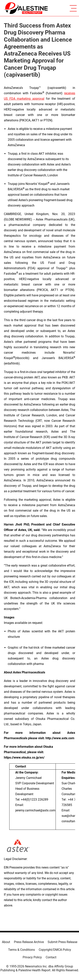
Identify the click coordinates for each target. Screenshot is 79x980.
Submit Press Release (62, 942)
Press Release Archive (29, 942)
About (6, 942)
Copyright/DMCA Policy (55, 950)
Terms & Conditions (21, 950)
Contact (51, 957)
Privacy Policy (32, 957)
